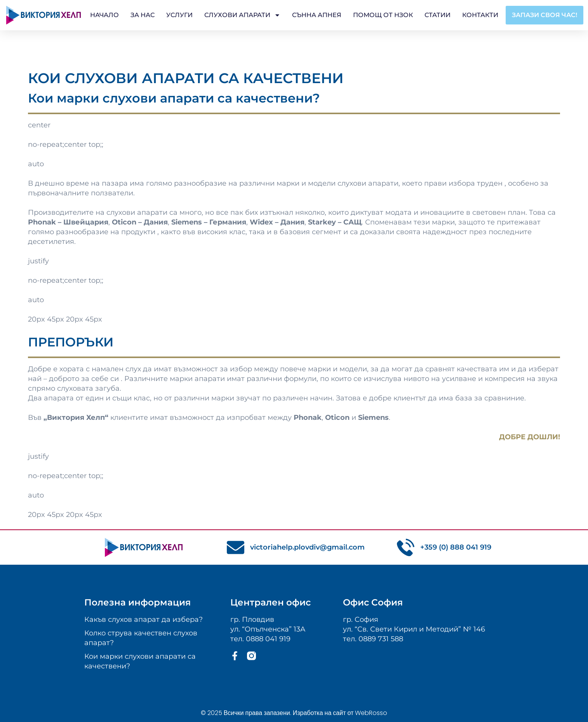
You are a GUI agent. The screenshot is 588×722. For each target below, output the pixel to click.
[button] (545, 15)
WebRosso (371, 713)
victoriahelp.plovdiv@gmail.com (307, 547)
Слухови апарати (242, 15)
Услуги (179, 15)
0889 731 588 (381, 639)
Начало (104, 15)
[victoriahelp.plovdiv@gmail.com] (236, 547)
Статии (438, 15)
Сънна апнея (317, 15)
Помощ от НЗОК (383, 15)
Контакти (480, 15)
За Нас (143, 15)
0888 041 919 (268, 639)
